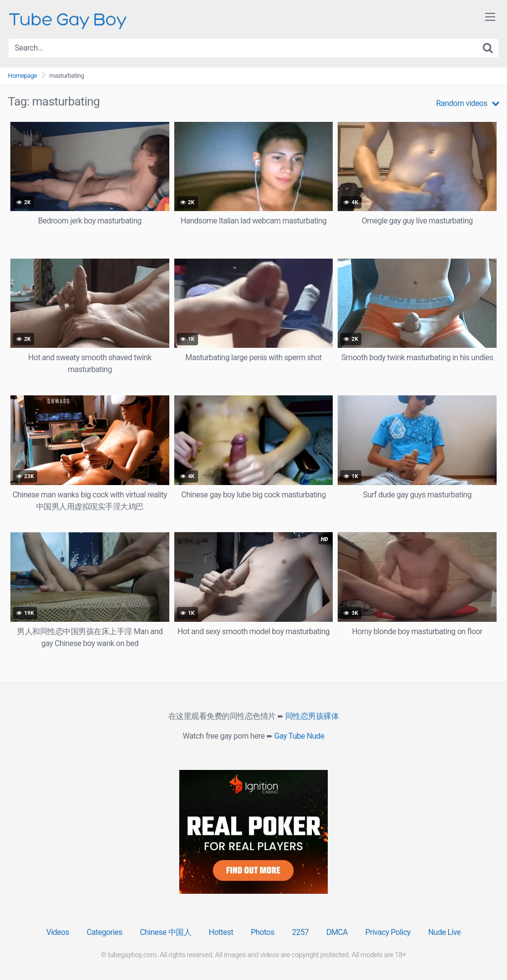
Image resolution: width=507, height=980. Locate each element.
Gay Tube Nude (299, 736)
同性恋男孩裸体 (312, 716)
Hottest (221, 932)
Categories (104, 932)
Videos (57, 932)
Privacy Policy (388, 932)
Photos (262, 932)
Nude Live (445, 932)
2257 (300, 932)
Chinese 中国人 (165, 932)
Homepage (23, 76)
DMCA (337, 932)
